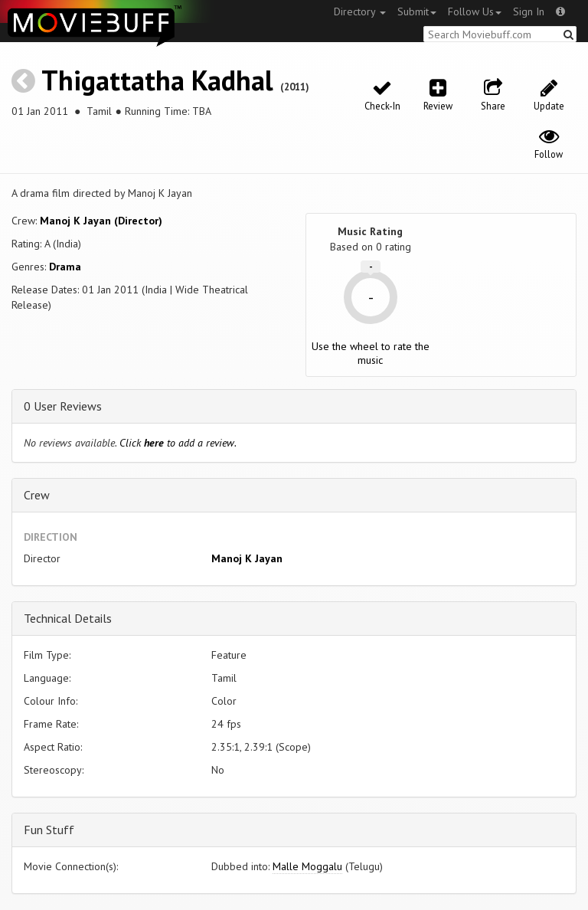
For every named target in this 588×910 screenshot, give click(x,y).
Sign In (529, 11)
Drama (65, 267)
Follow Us (475, 11)
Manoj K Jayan (247, 558)
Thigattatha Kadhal (157, 80)
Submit (417, 11)
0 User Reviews (63, 406)
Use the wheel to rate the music (371, 353)
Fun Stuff (49, 830)
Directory (360, 11)
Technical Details (68, 618)
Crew (37, 495)
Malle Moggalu (307, 866)
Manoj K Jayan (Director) (101, 221)
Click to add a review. (178, 443)
